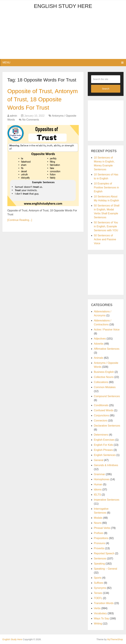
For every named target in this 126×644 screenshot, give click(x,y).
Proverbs (99, 548)
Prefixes (99, 533)
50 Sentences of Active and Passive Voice (105, 239)
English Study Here (63, 6)
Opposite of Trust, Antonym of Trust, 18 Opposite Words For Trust (43, 100)
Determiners (101, 435)
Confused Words (104, 410)
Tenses (98, 593)
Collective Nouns (104, 377)
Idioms (98, 490)
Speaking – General (105, 569)
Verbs (97, 608)
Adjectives (100, 339)
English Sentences (105, 455)
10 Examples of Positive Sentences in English (106, 187)
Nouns (98, 523)
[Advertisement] (63, 36)
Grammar (99, 474)
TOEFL (98, 598)
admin (13, 117)
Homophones (102, 479)
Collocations (101, 382)
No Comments (31, 121)
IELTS (97, 495)
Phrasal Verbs (102, 528)
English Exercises (104, 440)
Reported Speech (104, 553)
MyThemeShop (115, 639)
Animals (99, 358)
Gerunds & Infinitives (106, 465)
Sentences (100, 559)
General (99, 460)
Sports (98, 578)
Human (98, 484)
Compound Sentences (107, 396)
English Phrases (103, 450)
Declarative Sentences (107, 426)
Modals (98, 518)
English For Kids (103, 445)
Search (106, 89)
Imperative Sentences (107, 500)
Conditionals (101, 405)
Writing (98, 624)
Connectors (101, 421)
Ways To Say (101, 618)
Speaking (99, 564)
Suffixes (99, 583)
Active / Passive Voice (107, 330)
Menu (6, 62)
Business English (104, 372)
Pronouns (100, 543)
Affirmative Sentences (107, 349)
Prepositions (101, 538)
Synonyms (100, 588)
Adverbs (99, 344)
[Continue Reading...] (20, 222)
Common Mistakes (105, 387)
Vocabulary (100, 613)
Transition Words (104, 603)
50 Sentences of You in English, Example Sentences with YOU (106, 226)
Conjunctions (101, 415)
